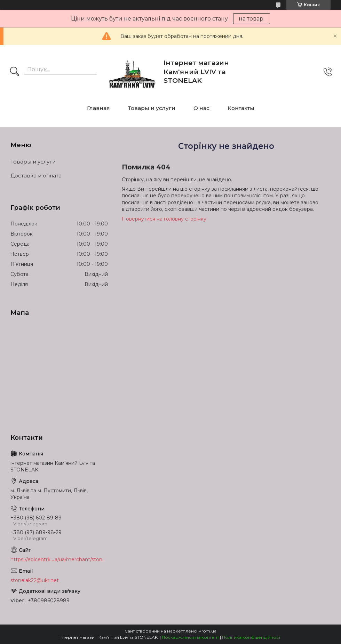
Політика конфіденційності (252, 637)
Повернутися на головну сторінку (164, 219)
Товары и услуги (152, 108)
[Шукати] (15, 72)
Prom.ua (207, 631)
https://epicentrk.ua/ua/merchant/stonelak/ (59, 559)
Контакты (241, 108)
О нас (201, 108)
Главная (98, 108)
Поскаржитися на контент (190, 637)
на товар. (252, 19)
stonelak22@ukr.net (35, 580)
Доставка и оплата (36, 176)
